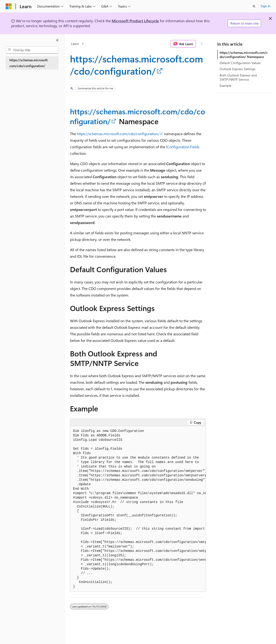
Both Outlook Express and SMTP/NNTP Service (238, 77)
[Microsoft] (9, 6)
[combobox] (32, 50)
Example (225, 85)
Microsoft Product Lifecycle (135, 21)
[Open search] (254, 6)
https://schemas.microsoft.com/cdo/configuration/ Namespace (244, 55)
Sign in (265, 6)
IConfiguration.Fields (183, 147)
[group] (138, 509)
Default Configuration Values (240, 63)
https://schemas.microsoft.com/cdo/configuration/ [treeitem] (29, 63)
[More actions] (202, 44)
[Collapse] (57, 40)
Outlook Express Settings (237, 69)
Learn (75, 44)
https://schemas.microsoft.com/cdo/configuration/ (136, 65)
